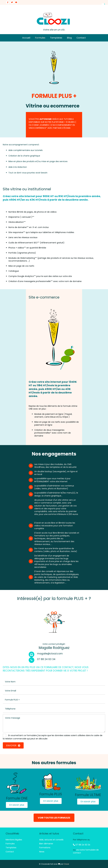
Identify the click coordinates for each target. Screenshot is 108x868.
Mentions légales (14, 840)
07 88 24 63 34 (82, 845)
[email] (54, 691)
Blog (69, 38)
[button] (17, 805)
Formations (45, 848)
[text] (54, 682)
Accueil (26, 38)
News (42, 852)
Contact (81, 38)
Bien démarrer (46, 844)
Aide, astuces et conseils (51, 840)
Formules (40, 38)
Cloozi (66, 864)
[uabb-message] (54, 723)
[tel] (54, 709)
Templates (56, 38)
